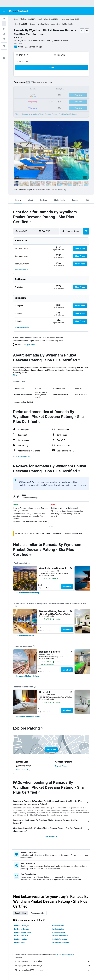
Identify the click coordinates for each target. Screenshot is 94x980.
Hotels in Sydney (58, 929)
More (15, 375)
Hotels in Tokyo (20, 943)
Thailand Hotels (26, 19)
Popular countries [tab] (38, 913)
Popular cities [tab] (20, 913)
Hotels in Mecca (58, 926)
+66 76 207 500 (20, 43)
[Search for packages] (4, 34)
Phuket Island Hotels (67, 19)
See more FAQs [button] (51, 836)
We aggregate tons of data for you (52, 966)
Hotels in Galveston (59, 939)
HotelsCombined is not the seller (52, 961)
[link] (27, 593)
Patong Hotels (18, 24)
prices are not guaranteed (65, 954)
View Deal (67, 587)
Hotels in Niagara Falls (60, 943)
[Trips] (4, 46)
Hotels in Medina (58, 932)
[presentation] (65, 190)
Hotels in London (20, 939)
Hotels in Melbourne (21, 929)
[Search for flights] (4, 18)
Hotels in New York (21, 936)
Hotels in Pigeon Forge (22, 932)
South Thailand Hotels (46, 19)
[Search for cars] (4, 29)
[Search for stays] (4, 24)
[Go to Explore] (4, 39)
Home (16, 19)
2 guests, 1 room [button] (22, 61)
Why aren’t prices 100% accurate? (52, 970)
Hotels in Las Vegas (21, 926)
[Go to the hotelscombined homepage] (18, 11)
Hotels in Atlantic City (60, 936)
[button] (4, 11)
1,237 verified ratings (33, 47)
